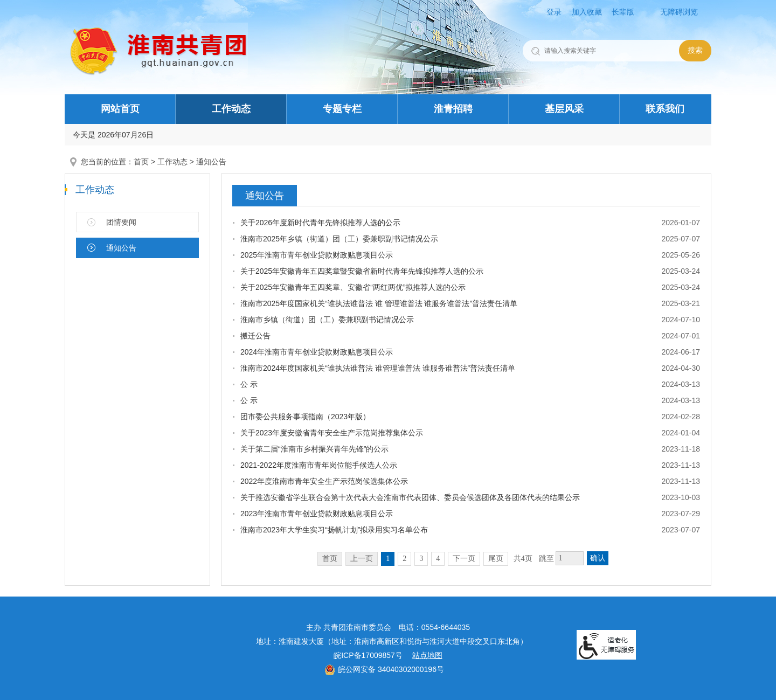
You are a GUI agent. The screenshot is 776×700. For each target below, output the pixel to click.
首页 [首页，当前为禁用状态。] (330, 559)
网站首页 (120, 109)
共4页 (523, 559)
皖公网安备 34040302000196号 (384, 669)
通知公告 (211, 162)
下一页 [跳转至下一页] (464, 559)
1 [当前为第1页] (388, 559)
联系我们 (665, 109)
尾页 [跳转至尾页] (496, 559)
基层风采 (564, 109)
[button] (627, 12)
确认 (598, 558)
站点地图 (427, 655)
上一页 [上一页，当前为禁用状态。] (362, 559)
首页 (141, 162)
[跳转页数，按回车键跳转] (570, 558)
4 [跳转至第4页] (438, 559)
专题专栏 (342, 109)
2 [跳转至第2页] (404, 559)
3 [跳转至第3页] (421, 559)
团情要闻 (121, 222)
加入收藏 (587, 12)
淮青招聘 (453, 109)
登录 (554, 12)
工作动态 (231, 109)
